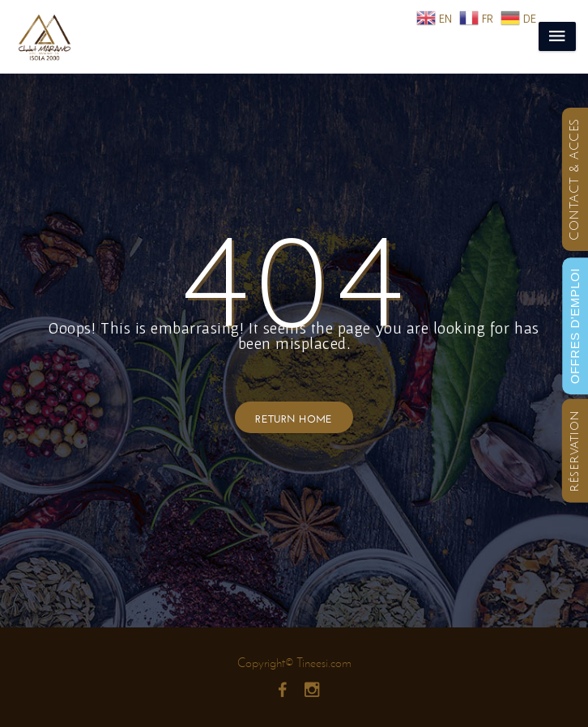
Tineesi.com (324, 663)
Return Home (294, 417)
